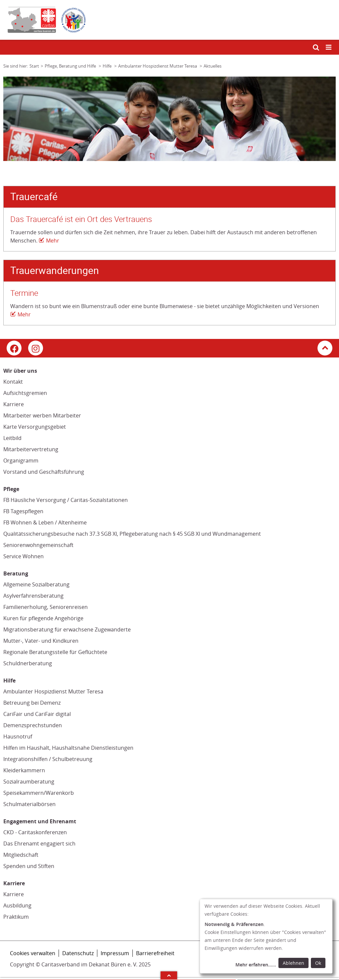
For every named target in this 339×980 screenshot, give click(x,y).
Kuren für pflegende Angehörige (43, 618)
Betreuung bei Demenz (32, 703)
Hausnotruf (18, 736)
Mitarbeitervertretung (31, 449)
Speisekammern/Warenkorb (39, 793)
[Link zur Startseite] (169, 20)
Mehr (53, 241)
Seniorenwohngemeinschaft (38, 545)
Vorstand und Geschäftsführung (44, 472)
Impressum (115, 953)
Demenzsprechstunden (33, 725)
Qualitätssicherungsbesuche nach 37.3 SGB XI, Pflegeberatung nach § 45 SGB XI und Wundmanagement (132, 534)
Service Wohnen (24, 556)
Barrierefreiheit (155, 953)
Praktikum (16, 917)
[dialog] (266, 936)
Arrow (169, 975)
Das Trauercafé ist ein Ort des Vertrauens (81, 219)
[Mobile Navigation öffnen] (329, 48)
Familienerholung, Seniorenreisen (46, 607)
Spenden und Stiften (29, 866)
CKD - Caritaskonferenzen (35, 832)
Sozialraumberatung (29, 782)
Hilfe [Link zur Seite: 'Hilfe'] (108, 66)
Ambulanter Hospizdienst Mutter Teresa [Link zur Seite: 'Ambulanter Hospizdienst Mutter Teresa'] (158, 66)
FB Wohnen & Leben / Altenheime (45, 522)
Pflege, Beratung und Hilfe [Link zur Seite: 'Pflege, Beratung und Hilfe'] (71, 66)
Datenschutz (78, 953)
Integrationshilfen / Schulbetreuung (48, 759)
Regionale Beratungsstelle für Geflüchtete (55, 652)
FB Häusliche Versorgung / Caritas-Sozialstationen (66, 500)
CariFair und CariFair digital (37, 714)
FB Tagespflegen (23, 511)
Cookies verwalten (33, 953)
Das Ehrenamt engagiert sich (39, 844)
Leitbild (12, 438)
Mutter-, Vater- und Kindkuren (41, 641)
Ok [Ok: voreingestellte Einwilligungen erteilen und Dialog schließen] (318, 963)
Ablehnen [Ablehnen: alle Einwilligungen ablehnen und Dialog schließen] (293, 963)
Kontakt (13, 382)
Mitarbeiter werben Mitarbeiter (42, 415)
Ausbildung (17, 905)
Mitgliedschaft (21, 855)
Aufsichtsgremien (25, 393)
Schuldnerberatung (28, 663)
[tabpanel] (169, 119)
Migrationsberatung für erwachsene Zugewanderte (67, 629)
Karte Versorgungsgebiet (35, 427)
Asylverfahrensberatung (33, 596)
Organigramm (21, 461)
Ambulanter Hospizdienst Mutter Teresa (53, 691)
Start (34, 66)
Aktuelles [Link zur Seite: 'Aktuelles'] (213, 66)
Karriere (14, 404)
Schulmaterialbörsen (29, 804)
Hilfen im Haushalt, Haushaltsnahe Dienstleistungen (68, 748)
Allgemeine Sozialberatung (36, 584)
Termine (24, 293)
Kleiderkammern (24, 770)
